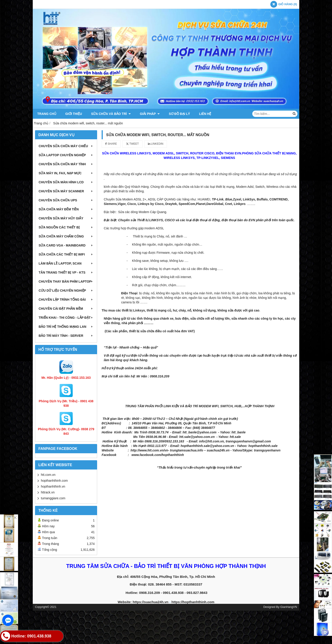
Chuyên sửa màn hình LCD (66, 182)
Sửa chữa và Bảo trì (111, 114)
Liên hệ (205, 114)
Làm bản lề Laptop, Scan (66, 263)
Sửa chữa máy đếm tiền (66, 209)
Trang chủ (47, 114)
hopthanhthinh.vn (53, 486)
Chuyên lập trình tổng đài (66, 300)
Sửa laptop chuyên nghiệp (66, 155)
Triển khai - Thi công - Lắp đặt (66, 318)
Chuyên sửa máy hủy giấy (66, 218)
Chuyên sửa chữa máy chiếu (66, 146)
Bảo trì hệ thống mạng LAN (66, 327)
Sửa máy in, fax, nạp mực (66, 173)
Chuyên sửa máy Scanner (66, 191)
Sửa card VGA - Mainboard (66, 245)
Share (111, 144)
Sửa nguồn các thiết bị (66, 227)
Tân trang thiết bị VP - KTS (66, 272)
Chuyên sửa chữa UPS (66, 200)
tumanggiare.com (53, 498)
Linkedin (156, 144)
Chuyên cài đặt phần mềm (66, 309)
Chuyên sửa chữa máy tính (66, 164)
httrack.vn (48, 492)
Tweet (132, 144)
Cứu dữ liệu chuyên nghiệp (66, 291)
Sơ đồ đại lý (179, 114)
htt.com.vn (48, 475)
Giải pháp (150, 114)
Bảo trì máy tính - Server (66, 336)
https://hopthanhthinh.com (193, 602)
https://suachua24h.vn (150, 602)
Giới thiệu (74, 114)
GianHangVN (289, 607)
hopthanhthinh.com (54, 481)
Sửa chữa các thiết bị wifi (66, 254)
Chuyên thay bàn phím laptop (66, 281)
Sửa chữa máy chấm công (66, 236)
